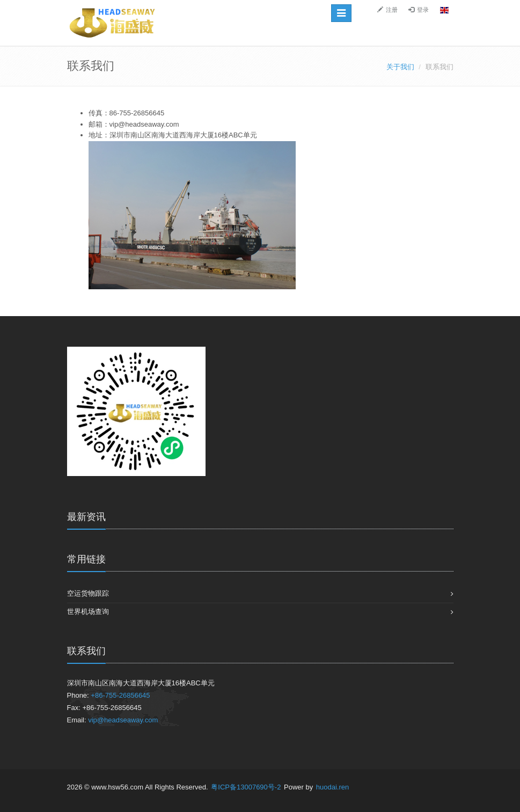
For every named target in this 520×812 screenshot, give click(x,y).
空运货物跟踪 (88, 593)
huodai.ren (332, 787)
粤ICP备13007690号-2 (247, 787)
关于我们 (400, 67)
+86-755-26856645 (120, 695)
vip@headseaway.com (123, 720)
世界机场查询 (88, 612)
